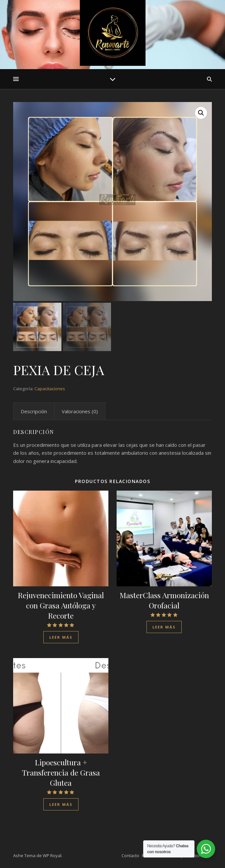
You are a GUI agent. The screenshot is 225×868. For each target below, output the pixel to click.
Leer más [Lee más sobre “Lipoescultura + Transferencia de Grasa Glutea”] (61, 804)
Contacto (130, 855)
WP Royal (52, 855)
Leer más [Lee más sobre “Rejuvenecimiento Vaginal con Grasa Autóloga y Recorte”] (61, 637)
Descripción (34, 411)
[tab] (34, 411)
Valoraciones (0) (80, 411)
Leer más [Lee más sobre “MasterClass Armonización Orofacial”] (164, 627)
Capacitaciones (50, 389)
